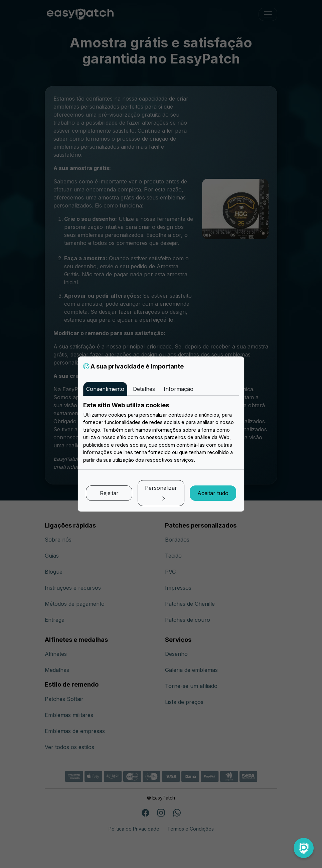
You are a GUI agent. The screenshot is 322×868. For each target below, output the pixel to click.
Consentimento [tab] (105, 389)
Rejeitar (109, 493)
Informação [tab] (179, 389)
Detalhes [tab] (144, 389)
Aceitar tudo (213, 493)
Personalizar (161, 493)
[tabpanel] (161, 433)
